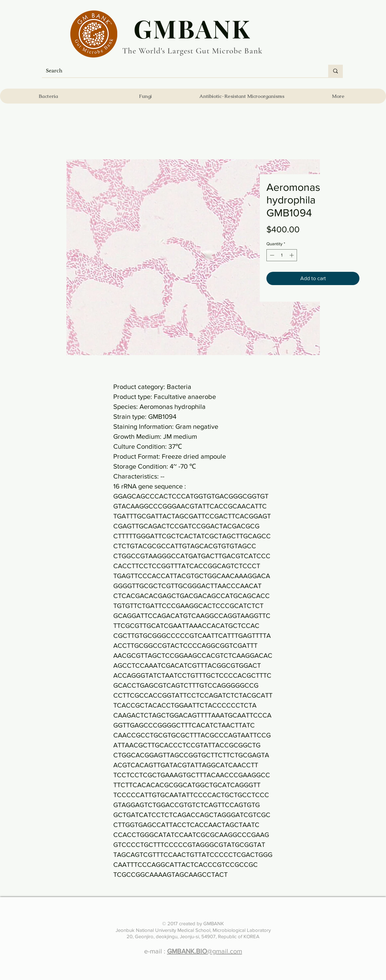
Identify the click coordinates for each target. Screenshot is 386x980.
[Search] (180, 71)
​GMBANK (192, 28)
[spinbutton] (282, 255)
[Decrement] (271, 255)
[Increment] (292, 255)
